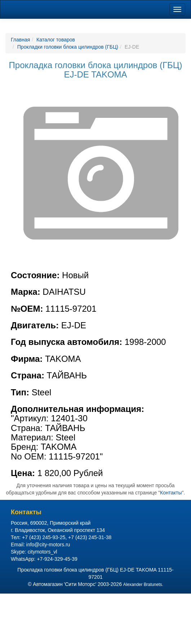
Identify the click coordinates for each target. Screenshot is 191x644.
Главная (20, 40)
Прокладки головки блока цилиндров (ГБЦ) (68, 47)
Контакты (171, 493)
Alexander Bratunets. (143, 585)
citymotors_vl (43, 552)
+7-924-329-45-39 (57, 559)
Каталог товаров (56, 40)
